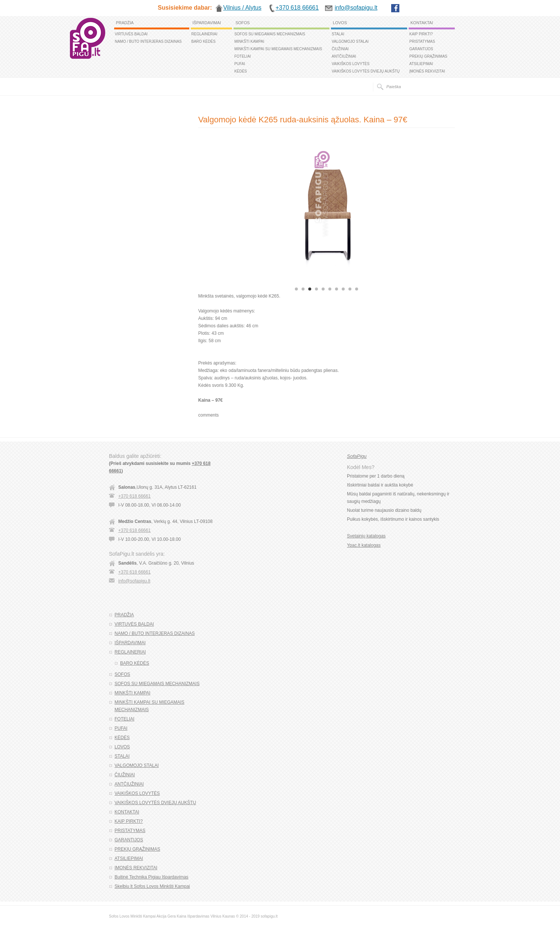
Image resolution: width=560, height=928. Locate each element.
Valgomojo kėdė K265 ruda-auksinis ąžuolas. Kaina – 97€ (303, 120)
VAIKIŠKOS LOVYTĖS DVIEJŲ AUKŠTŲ (366, 71)
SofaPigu (357, 456)
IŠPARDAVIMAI (207, 23)
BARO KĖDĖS (204, 41)
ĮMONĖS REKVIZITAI (427, 71)
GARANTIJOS (421, 49)
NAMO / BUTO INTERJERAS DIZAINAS (148, 41)
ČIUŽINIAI (340, 49)
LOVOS (340, 23)
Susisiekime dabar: (185, 8)
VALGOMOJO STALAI (350, 41)
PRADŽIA (125, 23)
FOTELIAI (242, 56)
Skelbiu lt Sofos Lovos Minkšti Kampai (152, 886)
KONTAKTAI (422, 23)
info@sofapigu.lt (134, 581)
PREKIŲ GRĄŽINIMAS (428, 56)
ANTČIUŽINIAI (344, 56)
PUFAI (240, 64)
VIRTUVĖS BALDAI (131, 34)
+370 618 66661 (134, 496)
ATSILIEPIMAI (421, 64)
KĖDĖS (241, 71)
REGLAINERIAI (205, 34)
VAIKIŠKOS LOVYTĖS (351, 64)
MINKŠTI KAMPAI (249, 41)
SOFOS (243, 23)
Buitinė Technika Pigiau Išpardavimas (152, 877)
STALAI (338, 34)
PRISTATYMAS (422, 41)
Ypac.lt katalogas (364, 545)
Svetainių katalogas (366, 536)
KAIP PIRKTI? (421, 34)
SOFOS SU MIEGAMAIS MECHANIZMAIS (270, 34)
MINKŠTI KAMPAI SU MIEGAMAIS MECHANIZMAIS (278, 49)
